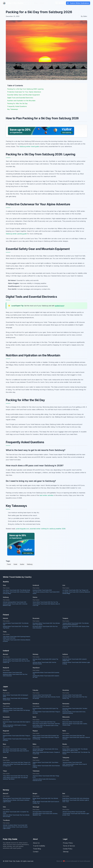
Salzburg (30, 564)
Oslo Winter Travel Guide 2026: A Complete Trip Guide (16, 812)
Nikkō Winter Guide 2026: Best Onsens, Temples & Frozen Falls (46, 753)
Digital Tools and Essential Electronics (20, 98)
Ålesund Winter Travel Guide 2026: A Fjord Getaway (17, 798)
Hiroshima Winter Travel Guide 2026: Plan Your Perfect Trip (75, 698)
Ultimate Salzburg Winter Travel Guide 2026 (15, 602)
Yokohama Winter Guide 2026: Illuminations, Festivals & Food (44, 780)
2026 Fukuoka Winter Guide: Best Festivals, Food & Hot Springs (46, 698)
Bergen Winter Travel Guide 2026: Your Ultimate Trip (45, 799)
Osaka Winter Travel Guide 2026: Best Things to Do (17, 762)
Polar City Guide (13, 3)
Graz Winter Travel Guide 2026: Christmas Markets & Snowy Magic (16, 593)
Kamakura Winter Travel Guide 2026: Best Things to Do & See (46, 712)
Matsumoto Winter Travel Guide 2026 (72, 722)
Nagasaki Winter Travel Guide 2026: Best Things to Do (16, 736)
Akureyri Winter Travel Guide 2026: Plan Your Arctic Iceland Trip (16, 662)
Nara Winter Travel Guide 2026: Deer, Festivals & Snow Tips (16, 752)
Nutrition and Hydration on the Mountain (21, 101)
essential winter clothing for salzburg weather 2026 (48, 529)
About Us (36, 843)
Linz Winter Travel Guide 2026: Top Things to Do (75, 590)
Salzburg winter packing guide (16, 234)
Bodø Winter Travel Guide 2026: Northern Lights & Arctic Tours (76, 801)
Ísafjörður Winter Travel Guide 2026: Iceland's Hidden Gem (75, 660)
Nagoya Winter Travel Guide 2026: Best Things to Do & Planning (46, 738)
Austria (22, 564)
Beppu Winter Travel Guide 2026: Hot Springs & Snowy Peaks (15, 699)
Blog (36, 3)
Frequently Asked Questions (17, 106)
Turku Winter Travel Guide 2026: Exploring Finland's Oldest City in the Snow (17, 637)
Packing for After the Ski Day (17, 103)
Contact (36, 852)
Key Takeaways (13, 109)
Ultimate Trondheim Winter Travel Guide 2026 (15, 825)
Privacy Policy (68, 843)
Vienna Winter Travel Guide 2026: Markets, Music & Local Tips (46, 605)
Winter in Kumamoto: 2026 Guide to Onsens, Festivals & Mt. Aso (15, 726)
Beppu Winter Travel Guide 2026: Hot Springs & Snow (15, 696)
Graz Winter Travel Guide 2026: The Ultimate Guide (16, 590)
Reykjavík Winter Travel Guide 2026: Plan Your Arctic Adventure (15, 675)
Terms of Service (69, 846)
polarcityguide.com (22, 529)
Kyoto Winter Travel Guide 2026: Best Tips (44, 722)
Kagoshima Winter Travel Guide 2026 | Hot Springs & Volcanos (16, 711)
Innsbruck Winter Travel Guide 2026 (42, 590)
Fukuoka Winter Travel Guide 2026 (42, 695)
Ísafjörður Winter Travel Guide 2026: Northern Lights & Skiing (76, 663)
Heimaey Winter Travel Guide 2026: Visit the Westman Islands (44, 663)
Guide (15, 564)
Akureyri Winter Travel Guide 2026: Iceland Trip (15, 659)
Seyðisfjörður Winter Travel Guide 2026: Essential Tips (46, 673)
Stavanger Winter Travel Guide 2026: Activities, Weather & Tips (45, 814)
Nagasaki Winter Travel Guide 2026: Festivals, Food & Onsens (17, 740)
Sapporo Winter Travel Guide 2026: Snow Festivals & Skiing (46, 766)
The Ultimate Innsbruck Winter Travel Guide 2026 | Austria (46, 593)
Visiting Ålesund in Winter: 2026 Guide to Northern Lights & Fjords (16, 801)
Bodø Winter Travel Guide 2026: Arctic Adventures (76, 798)
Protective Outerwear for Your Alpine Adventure (24, 92)
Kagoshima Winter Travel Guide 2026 (13, 708)
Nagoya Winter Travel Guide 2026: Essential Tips (46, 736)
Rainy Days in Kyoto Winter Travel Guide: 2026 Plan (46, 724)
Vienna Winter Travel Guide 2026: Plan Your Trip (45, 602)
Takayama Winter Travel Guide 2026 (72, 762)
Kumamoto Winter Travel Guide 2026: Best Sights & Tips (17, 723)
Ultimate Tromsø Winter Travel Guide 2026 (74, 812)
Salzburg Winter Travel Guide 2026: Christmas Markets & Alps (15, 605)
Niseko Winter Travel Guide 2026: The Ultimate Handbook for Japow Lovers (75, 750)
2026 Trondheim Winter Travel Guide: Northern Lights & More (15, 828)
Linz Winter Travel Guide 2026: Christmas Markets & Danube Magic (76, 593)
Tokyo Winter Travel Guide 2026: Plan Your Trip (15, 776)
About (42, 3)
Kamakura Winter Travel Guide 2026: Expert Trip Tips (45, 709)
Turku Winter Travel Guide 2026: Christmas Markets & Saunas (17, 641)
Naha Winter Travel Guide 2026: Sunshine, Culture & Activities (76, 738)
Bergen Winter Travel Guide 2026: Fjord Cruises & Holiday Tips (46, 802)
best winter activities (46, 495)
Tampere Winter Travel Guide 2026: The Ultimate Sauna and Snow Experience (76, 624)
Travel (9, 564)
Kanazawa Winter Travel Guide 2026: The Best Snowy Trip (75, 709)
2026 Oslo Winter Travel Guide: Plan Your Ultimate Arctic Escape (16, 816)
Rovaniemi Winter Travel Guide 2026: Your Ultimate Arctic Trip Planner (46, 624)
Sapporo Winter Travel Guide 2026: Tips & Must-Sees (46, 763)
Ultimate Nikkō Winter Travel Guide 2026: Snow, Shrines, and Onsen (45, 750)
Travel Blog (37, 849)
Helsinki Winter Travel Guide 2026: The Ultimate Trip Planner (16, 627)
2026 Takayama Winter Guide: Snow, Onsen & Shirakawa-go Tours (75, 765)
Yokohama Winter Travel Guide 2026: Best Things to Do (46, 777)
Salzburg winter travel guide (29, 146)
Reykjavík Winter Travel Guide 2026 (12, 673)
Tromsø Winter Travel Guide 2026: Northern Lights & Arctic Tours (76, 814)
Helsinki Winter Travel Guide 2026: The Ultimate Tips (16, 624)
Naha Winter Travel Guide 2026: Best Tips (74, 736)
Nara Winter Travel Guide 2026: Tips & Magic (15, 749)
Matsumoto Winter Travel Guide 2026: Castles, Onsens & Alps (75, 724)
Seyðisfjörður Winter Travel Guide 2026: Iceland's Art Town (46, 677)
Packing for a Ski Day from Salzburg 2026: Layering (25, 89)
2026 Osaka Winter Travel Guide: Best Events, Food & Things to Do (17, 765)
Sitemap (66, 852)
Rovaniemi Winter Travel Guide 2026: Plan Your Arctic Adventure (45, 627)
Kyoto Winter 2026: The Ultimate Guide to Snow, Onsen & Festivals (46, 726)
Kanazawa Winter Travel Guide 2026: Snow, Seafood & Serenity (74, 712)
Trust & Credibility (39, 846)
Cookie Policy (68, 849)
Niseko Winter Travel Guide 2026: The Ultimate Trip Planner (76, 753)
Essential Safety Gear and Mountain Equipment (23, 95)
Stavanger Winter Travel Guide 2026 (42, 812)
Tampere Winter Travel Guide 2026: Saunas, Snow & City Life (76, 627)
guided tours (59, 306)
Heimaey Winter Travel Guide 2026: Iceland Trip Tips (45, 660)
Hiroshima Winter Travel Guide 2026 (72, 695)
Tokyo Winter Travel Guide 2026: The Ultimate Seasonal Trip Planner (15, 778)
